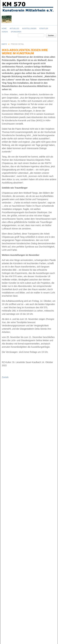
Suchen (51, 35)
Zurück (5, 377)
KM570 (4, 44)
